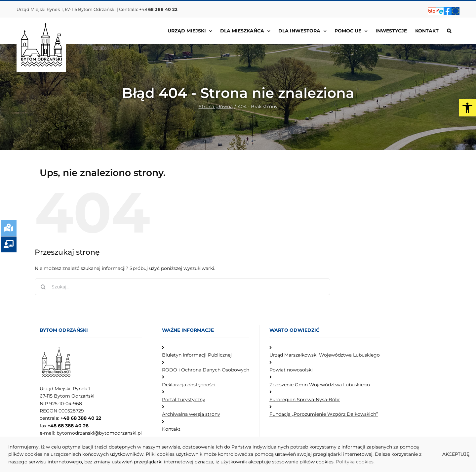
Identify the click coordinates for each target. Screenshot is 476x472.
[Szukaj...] (182, 287)
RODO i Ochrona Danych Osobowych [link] (206, 370)
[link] (467, 108)
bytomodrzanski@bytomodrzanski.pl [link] (99, 433)
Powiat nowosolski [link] (291, 370)
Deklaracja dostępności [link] (189, 385)
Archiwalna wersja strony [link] (191, 414)
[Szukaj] (43, 287)
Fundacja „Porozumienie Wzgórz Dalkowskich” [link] (324, 414)
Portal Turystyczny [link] (184, 400)
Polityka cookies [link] (355, 462)
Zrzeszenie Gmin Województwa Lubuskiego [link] (320, 385)
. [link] (374, 462)
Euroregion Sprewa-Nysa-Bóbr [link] (305, 400)
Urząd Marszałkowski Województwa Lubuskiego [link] (325, 355)
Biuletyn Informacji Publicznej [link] (197, 355)
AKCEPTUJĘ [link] (456, 454)
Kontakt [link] (171, 429)
